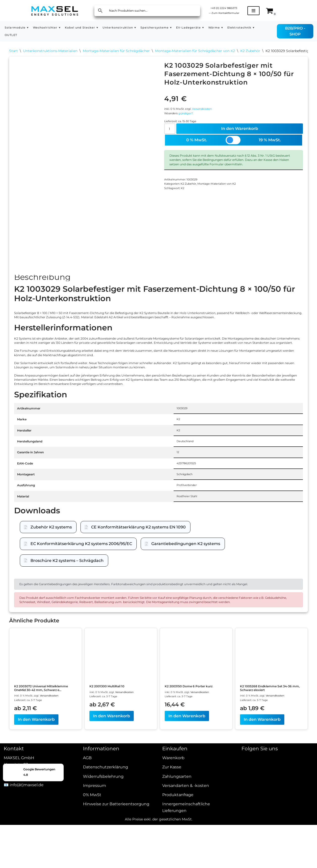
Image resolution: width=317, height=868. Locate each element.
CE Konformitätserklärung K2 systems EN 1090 (138, 603)
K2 (188, 221)
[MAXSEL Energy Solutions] (55, 11)
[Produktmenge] (171, 141)
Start (13, 52)
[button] (32, 28)
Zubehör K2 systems (51, 603)
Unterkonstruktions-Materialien (50, 52)
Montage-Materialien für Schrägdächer (116, 52)
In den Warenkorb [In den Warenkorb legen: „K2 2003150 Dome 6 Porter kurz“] (187, 831)
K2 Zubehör (250, 52)
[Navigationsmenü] (265, 11)
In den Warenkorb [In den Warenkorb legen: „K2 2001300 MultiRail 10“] (112, 826)
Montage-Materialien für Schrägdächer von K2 (195, 52)
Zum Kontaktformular (230, 14)
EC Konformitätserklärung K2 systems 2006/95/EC (81, 619)
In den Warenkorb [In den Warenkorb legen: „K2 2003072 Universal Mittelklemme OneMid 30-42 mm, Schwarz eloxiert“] (36, 835)
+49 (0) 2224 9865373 (230, 7)
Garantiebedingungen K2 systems (186, 619)
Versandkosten (212, 115)
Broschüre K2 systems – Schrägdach (67, 636)
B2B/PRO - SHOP (298, 31)
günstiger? (192, 122)
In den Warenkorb (241, 141)
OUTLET (50, 35)
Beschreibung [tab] (42, 283)
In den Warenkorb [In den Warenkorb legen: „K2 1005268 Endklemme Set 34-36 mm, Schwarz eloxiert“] (262, 831)
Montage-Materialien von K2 (232, 214)
